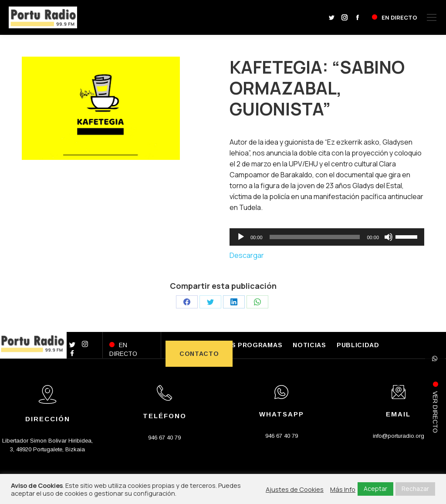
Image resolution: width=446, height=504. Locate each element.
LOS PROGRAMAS (252, 345)
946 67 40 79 (164, 438)
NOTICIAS (309, 345)
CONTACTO (199, 354)
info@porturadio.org (399, 436)
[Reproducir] (241, 237)
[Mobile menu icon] (432, 17)
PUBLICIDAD (358, 345)
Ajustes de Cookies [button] (295, 489)
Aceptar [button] (375, 489)
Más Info (343, 489)
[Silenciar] (389, 237)
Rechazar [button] (415, 489)
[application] (327, 237)
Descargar (247, 255)
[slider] (315, 237)
